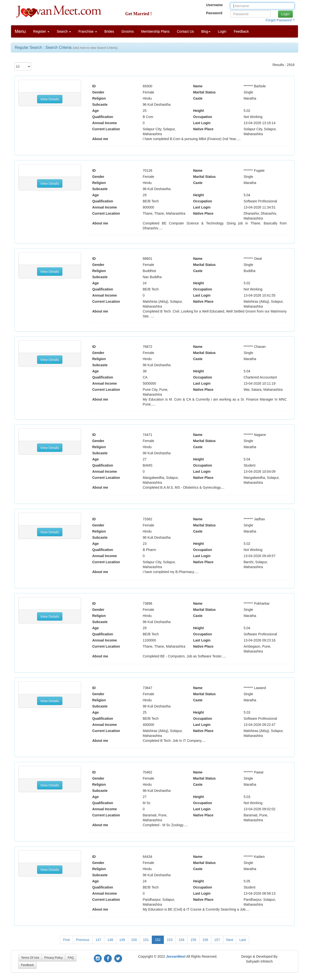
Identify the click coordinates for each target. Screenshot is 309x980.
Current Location (106, 129)
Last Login (202, 123)
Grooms (127, 31)
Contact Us (185, 31)
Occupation (203, 117)
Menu (20, 31)
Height (198, 111)
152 (158, 940)
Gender (98, 92)
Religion (99, 98)
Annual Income (105, 123)
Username (214, 5)
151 (146, 940)
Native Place (203, 129)
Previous (83, 940)
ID (94, 86)
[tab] (154, 48)
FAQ (71, 958)
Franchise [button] (88, 31)
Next (230, 940)
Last (242, 940)
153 (170, 940)
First (66, 940)
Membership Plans (155, 31)
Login (222, 31)
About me (100, 139)
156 (205, 940)
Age (96, 111)
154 (181, 940)
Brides (109, 31)
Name (198, 86)
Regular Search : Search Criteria (66, 47)
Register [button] (41, 31)
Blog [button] (206, 31)
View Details (50, 99)
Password (214, 13)
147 (98, 940)
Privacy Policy (53, 958)
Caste (198, 98)
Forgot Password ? (280, 20)
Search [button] (64, 31)
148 (110, 940)
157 (217, 940)
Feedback (241, 31)
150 (134, 940)
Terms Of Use (30, 958)
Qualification (103, 117)
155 (193, 940)
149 (122, 940)
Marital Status (204, 92)
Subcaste (100, 105)
